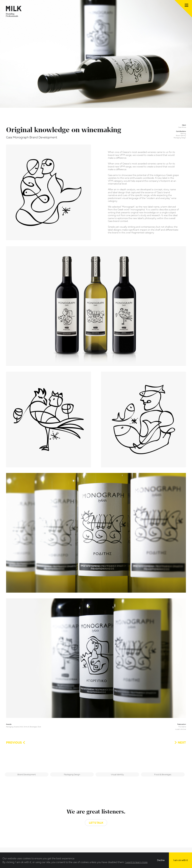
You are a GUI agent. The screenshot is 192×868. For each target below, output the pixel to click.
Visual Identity (117, 774)
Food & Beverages (163, 774)
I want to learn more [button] (136, 862)
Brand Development (27, 774)
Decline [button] (161, 860)
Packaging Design (72, 774)
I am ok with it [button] (180, 860)
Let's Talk (96, 823)
